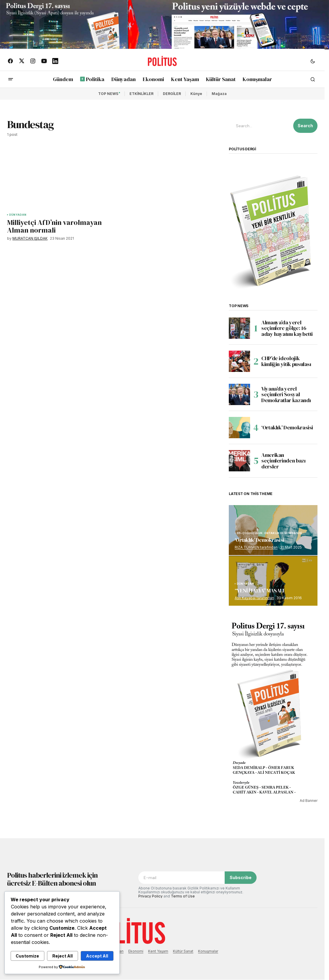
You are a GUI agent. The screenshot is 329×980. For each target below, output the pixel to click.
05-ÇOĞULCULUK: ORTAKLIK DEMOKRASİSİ (269, 533)
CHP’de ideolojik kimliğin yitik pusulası (286, 361)
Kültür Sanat (183, 951)
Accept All (97, 956)
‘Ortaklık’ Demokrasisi (287, 427)
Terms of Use (183, 896)
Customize (27, 956)
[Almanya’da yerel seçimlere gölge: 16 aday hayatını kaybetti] (239, 328)
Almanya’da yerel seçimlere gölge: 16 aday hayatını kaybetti (287, 328)
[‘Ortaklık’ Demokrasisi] (239, 428)
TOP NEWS (108, 94)
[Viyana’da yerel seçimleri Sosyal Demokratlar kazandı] (239, 394)
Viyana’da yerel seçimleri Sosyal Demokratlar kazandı (286, 395)
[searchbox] (260, 126)
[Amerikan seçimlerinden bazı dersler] (239, 461)
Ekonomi (136, 951)
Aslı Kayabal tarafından (254, 598)
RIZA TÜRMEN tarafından (256, 547)
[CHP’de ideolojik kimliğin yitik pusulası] (239, 361)
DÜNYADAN (18, 215)
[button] (313, 61)
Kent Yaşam (158, 951)
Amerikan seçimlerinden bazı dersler (283, 461)
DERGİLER (172, 94)
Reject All (63, 956)
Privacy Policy (150, 896)
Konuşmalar (208, 951)
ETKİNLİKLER (141, 94)
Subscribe (241, 877)
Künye (196, 94)
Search (305, 126)
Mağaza (219, 94)
